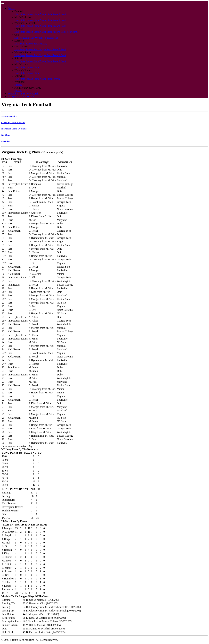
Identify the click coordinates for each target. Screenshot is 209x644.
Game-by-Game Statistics (13, 123)
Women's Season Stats (47, 38)
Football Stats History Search (23, 94)
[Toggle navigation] (3, 4)
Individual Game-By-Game (14, 129)
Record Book (59, 14)
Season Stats (32, 14)
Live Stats (20, 14)
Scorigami (72, 32)
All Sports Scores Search (21, 97)
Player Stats (46, 14)
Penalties (5, 141)
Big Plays (6, 135)
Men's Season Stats (24, 38)
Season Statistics (9, 116)
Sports (11, 8)
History (43, 44)
